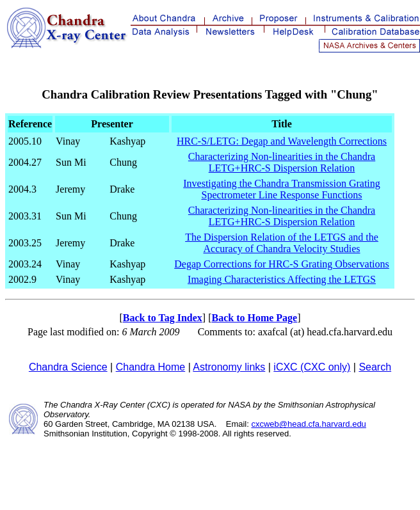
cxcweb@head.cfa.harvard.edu (308, 424)
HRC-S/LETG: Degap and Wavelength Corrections (282, 141)
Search (375, 367)
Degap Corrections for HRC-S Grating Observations (282, 264)
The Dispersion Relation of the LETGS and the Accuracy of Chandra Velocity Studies (282, 243)
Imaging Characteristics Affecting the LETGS (282, 279)
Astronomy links (229, 367)
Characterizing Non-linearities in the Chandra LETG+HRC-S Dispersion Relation (282, 162)
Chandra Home (151, 367)
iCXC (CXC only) (312, 367)
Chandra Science (68, 367)
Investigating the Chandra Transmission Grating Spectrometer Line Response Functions (282, 189)
